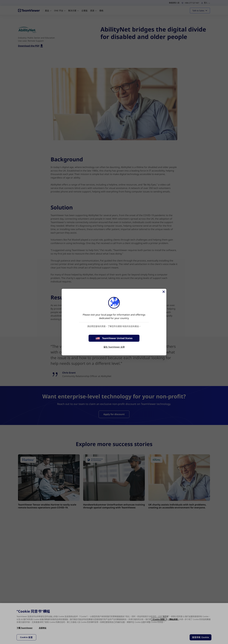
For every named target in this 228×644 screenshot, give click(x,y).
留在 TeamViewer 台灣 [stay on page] (114, 347)
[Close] (163, 292)
